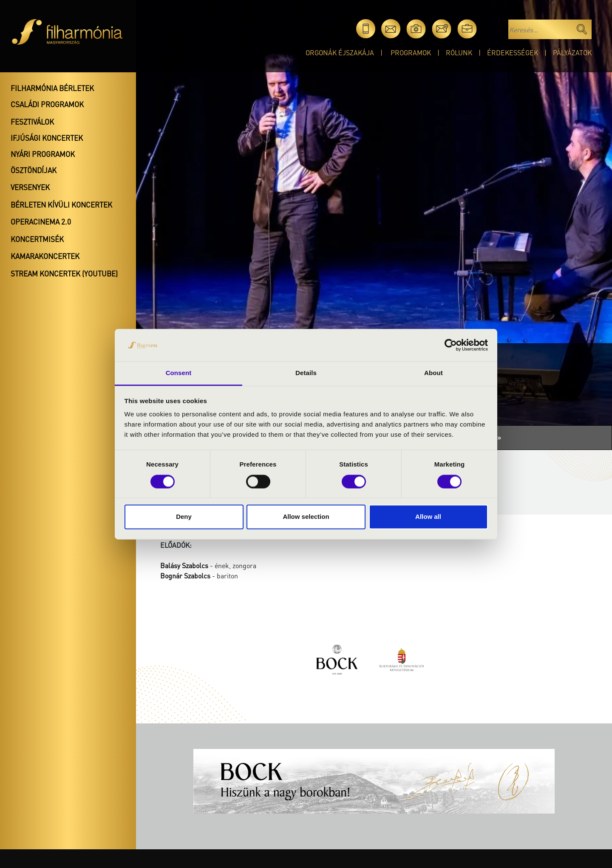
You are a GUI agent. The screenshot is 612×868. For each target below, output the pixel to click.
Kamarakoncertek (45, 256)
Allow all (428, 517)
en (492, 29)
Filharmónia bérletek (52, 88)
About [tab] (433, 373)
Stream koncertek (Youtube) (64, 273)
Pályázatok (572, 53)
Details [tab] (306, 373)
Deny (184, 517)
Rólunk (459, 53)
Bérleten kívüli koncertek (61, 205)
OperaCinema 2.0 (41, 222)
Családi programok (47, 104)
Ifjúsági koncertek (47, 138)
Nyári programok (43, 154)
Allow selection (306, 517)
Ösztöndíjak (34, 170)
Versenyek (30, 187)
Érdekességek (513, 53)
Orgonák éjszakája (340, 53)
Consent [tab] (179, 373)
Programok (411, 53)
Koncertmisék (37, 239)
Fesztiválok (32, 122)
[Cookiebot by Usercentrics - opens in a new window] (451, 345)
